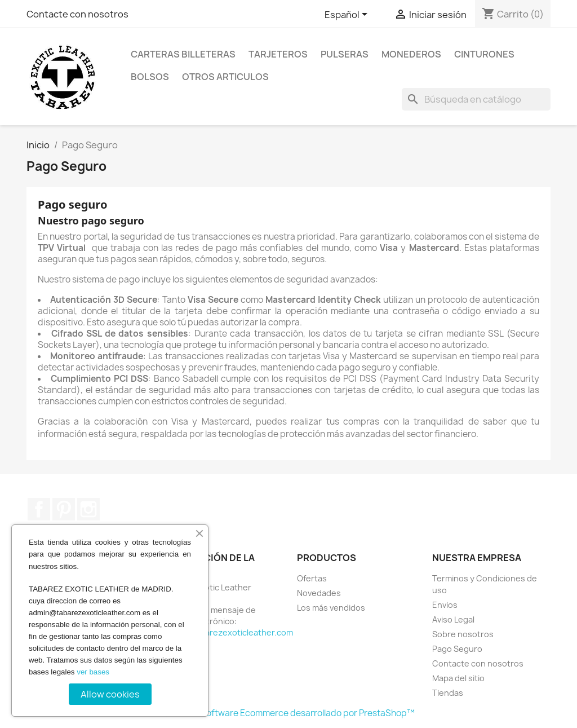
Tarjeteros (278, 54)
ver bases (93, 672)
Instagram (88, 509)
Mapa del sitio (458, 678)
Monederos (411, 54)
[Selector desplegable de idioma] (348, 15)
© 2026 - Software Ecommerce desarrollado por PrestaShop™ (289, 713)
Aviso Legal (453, 619)
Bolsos (150, 77)
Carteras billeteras (183, 54)
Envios (445, 605)
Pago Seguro (457, 649)
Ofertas (312, 578)
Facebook (39, 509)
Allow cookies (110, 694)
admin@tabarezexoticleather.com (227, 632)
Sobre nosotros (463, 634)
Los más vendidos (331, 608)
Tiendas (448, 693)
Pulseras (345, 54)
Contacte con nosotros (77, 14)
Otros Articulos (225, 77)
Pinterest (64, 509)
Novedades (319, 593)
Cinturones (484, 54)
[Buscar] (476, 99)
